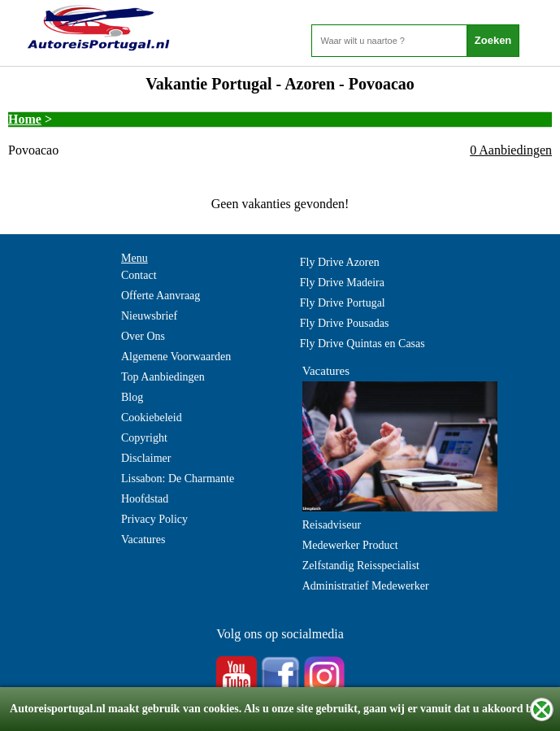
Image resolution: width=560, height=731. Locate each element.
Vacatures (143, 540)
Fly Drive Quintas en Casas (362, 344)
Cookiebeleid (152, 418)
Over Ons (143, 336)
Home (25, 119)
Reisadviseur (332, 525)
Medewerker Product (350, 545)
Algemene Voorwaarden (176, 357)
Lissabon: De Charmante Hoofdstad (178, 489)
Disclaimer (146, 458)
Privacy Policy (154, 519)
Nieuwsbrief (149, 316)
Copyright (144, 438)
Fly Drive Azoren (340, 262)
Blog (132, 397)
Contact (139, 275)
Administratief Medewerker (366, 586)
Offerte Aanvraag (161, 296)
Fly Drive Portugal (343, 303)
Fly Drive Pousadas (345, 323)
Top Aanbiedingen (163, 377)
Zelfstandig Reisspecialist (361, 566)
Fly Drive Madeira (342, 283)
